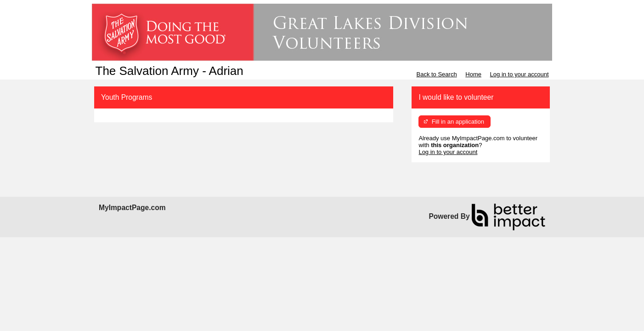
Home (473, 74)
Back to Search (436, 74)
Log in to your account (520, 74)
